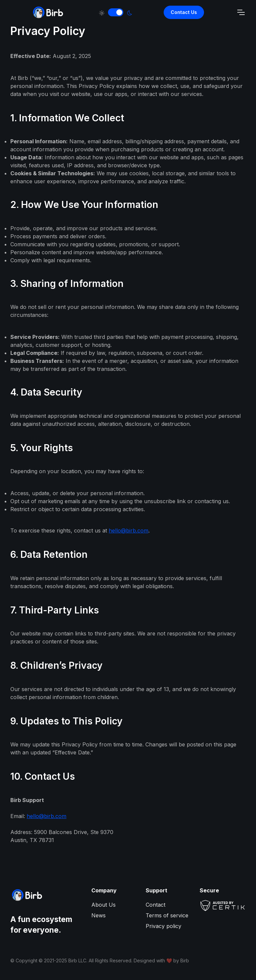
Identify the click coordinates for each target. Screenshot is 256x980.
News (98, 915)
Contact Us (184, 12)
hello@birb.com (128, 530)
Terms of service (167, 915)
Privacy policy (163, 926)
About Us (103, 905)
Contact (155, 905)
